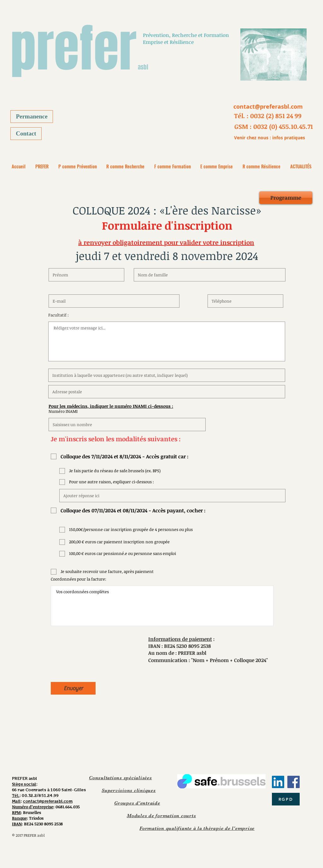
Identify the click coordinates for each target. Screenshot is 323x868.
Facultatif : (59, 315)
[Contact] (26, 134)
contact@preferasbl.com (48, 801)
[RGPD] (286, 799)
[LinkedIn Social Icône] (278, 782)
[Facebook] (294, 782)
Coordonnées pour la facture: (79, 579)
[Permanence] (32, 117)
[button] (268, 116)
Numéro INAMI (63, 411)
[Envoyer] (73, 688)
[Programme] (286, 198)
